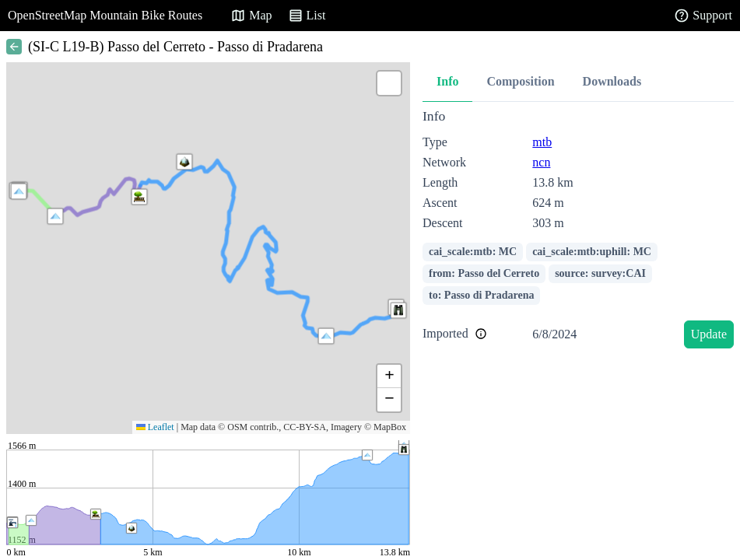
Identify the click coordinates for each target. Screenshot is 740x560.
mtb (542, 142)
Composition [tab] (520, 81)
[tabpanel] (578, 231)
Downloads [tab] (612, 81)
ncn (541, 162)
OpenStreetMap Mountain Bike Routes (105, 15)
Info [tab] (447, 81)
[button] (19, 191)
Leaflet (155, 427)
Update (709, 334)
